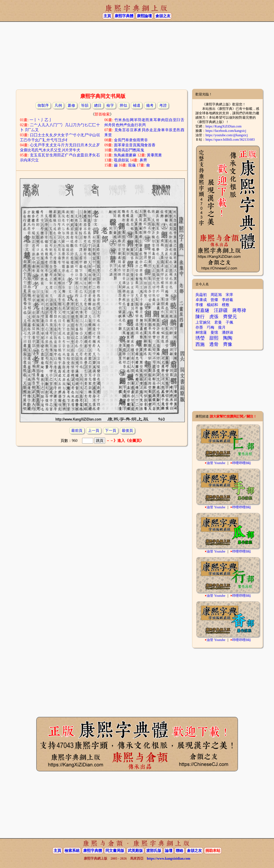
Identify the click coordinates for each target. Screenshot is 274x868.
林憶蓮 (201, 332)
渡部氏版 (154, 851)
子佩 (229, 322)
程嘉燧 (202, 310)
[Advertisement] (137, 55)
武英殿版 (135, 851)
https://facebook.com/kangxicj (226, 131)
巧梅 (211, 327)
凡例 (58, 105)
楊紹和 (212, 305)
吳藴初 (201, 295)
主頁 (107, 16)
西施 (200, 344)
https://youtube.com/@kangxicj (227, 135)
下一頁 (111, 431)
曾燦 (214, 300)
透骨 (214, 344)
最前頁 (77, 431)
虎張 (214, 317)
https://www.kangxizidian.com (169, 858)
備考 (150, 105)
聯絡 (180, 851)
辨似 (123, 105)
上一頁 (94, 431)
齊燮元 (230, 317)
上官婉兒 (203, 322)
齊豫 (228, 344)
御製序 (43, 105)
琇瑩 (200, 338)
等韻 (85, 105)
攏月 (222, 327)
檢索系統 (72, 851)
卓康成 (201, 300)
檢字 (110, 105)
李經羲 (227, 300)
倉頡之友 (163, 16)
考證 (163, 105)
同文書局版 (115, 851)
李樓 (199, 305)
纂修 (71, 105)
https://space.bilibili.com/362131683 (230, 139)
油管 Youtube (216, 463)
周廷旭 (216, 295)
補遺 (137, 105)
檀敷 (226, 305)
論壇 (169, 851)
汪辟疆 (221, 310)
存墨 (199, 327)
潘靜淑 (227, 332)
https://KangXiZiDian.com (224, 126)
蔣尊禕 (239, 310)
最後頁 (127, 431)
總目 (98, 105)
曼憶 (214, 332)
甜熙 (214, 338)
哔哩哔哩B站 (242, 463)
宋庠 (229, 295)
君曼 (218, 322)
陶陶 (228, 338)
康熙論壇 (144, 16)
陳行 (200, 317)
